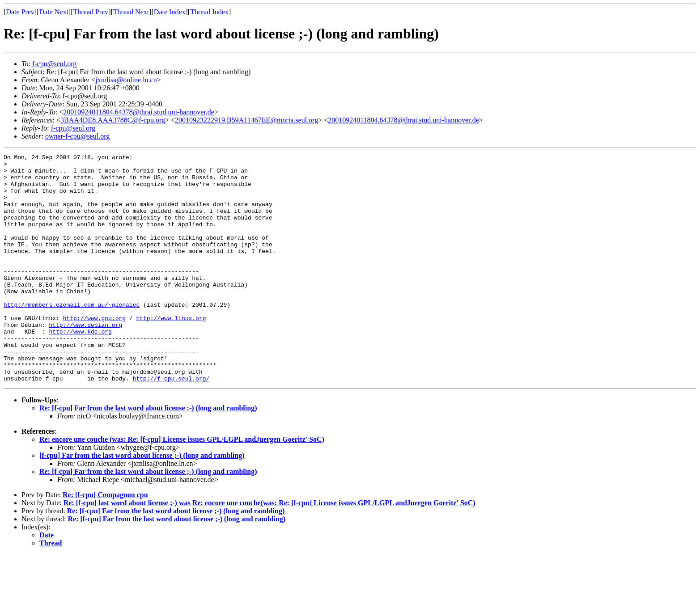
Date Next (54, 12)
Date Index (170, 12)
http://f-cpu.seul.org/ (171, 424)
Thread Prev (91, 12)
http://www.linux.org (171, 351)
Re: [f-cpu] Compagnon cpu (105, 540)
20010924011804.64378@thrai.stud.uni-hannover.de (139, 112)
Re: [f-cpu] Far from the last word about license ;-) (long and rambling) (148, 454)
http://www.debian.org (85, 359)
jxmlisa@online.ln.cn (126, 80)
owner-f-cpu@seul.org (77, 136)
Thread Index (209, 12)
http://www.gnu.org (94, 351)
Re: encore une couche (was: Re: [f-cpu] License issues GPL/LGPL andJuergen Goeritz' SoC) (182, 485)
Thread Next (131, 12)
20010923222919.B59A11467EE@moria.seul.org (246, 120)
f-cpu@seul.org (54, 64)
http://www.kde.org (80, 368)
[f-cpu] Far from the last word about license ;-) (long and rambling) (142, 501)
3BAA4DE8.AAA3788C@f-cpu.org (113, 120)
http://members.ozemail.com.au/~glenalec (72, 335)
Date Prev (20, 12)
